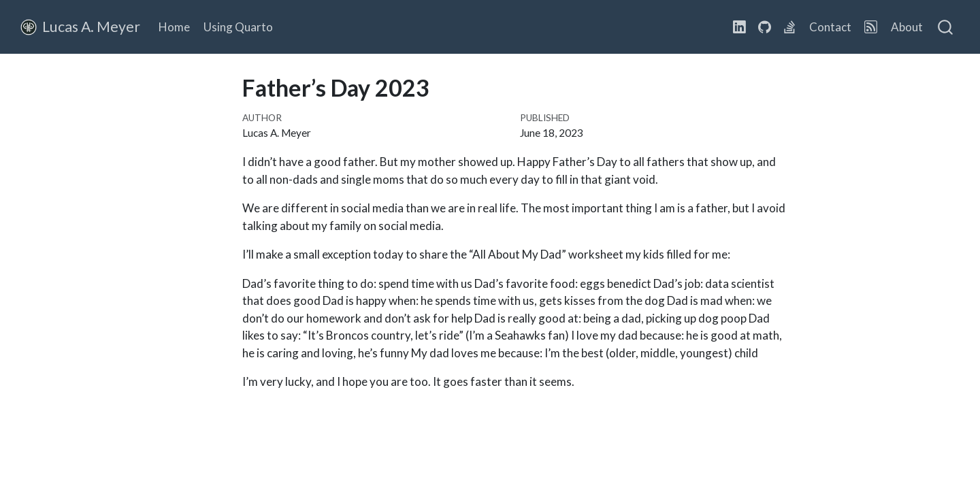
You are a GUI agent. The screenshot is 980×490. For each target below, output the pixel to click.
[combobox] (946, 27)
